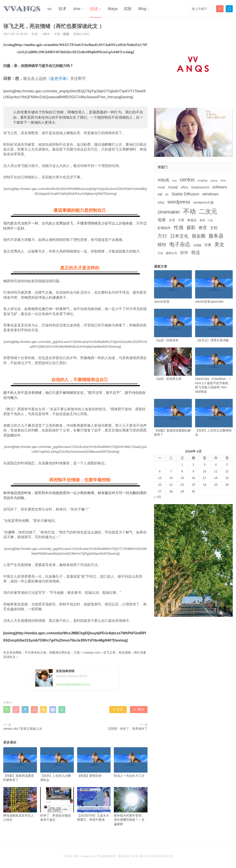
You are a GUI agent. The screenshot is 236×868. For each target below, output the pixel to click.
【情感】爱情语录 (94, 762)
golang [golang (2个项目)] (214, 181)
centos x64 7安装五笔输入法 (23, 729)
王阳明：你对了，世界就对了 (128, 729)
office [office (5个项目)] (184, 187)
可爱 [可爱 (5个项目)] (181, 220)
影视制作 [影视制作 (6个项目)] (164, 228)
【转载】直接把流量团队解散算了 (20, 764)
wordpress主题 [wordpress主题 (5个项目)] (203, 202)
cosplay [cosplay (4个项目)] (202, 180)
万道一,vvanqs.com (87, 652)
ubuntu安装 (173, 287)
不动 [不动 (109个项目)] (189, 211)
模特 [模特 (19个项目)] (162, 245)
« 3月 (158, 497)
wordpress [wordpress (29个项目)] (179, 202)
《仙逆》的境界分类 (173, 364)
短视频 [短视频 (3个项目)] (197, 245)
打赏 (118, 709)
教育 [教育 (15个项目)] (203, 228)
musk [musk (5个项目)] (161, 187)
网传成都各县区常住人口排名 (20, 804)
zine (77, 9)
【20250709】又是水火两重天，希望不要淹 (94, 804)
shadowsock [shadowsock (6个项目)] (200, 187)
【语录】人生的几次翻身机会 (57, 764)
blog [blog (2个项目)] (174, 181)
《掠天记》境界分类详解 (214, 325)
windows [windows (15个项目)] (210, 194)
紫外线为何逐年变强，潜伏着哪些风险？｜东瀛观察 (131, 806)
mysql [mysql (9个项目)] (173, 187)
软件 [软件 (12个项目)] (184, 253)
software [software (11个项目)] (220, 187)
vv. (50, 9)
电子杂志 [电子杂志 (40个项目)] (180, 244)
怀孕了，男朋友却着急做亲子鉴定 (57, 804)
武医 (128, 9)
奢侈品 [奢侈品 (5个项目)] (192, 220)
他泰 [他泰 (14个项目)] (162, 220)
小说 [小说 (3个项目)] (210, 220)
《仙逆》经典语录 (173, 325)
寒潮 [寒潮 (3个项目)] (202, 220)
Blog (142, 9)
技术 (62, 9)
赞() (139, 709)
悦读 (94, 9)
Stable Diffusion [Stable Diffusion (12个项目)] (185, 194)
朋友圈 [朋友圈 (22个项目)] (199, 236)
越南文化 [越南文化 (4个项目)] (172, 253)
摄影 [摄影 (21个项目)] (191, 227)
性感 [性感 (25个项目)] (179, 227)
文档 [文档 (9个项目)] (214, 228)
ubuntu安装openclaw (214, 287)
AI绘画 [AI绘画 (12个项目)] (163, 180)
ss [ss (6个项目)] (167, 194)
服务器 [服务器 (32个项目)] (216, 236)
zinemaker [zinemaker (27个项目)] (169, 212)
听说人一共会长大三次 (131, 762)
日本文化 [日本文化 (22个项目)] (179, 236)
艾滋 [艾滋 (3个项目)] (160, 253)
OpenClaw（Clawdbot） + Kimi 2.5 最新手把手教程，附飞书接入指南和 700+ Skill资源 (214, 370)
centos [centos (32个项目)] (187, 180)
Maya (113, 9)
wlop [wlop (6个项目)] (161, 202)
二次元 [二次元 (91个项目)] (208, 211)
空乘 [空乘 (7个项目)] (208, 245)
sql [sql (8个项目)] (160, 194)
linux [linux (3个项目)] (223, 181)
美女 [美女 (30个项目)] (219, 244)
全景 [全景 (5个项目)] (172, 220)
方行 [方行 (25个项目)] (162, 236)
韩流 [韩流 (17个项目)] (196, 253)
